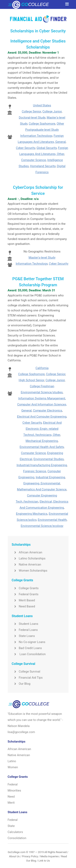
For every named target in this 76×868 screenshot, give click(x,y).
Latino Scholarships (29, 558)
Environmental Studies (49, 459)
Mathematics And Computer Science (42, 489)
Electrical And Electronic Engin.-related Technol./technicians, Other (42, 429)
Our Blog (21, 684)
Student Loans (25, 624)
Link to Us (44, 861)
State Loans (23, 636)
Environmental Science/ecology (42, 526)
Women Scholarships (30, 571)
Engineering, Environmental (42, 483)
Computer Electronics (48, 411)
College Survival (26, 672)
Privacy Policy (30, 856)
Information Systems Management (42, 398)
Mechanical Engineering (42, 441)
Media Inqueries (50, 856)
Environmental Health (52, 520)
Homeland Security (43, 166)
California (42, 368)
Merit (11, 803)
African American (27, 552)
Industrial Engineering (50, 477)
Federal (13, 784)
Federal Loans (25, 630)
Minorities (14, 791)
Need (11, 797)
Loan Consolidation (29, 654)
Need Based (23, 606)
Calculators (15, 832)
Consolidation (17, 838)
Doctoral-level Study (32, 118)
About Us (14, 856)
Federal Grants (25, 594)
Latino (12, 761)
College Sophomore (42, 124)
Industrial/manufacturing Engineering (42, 465)
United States (42, 105)
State (11, 826)
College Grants (25, 588)
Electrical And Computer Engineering (42, 417)
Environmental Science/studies (42, 392)
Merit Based (23, 600)
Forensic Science (35, 471)
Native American (26, 565)
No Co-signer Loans (29, 642)
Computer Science (34, 160)
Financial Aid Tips (27, 678)
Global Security (47, 148)
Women (13, 767)
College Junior (52, 111)
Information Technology (36, 136)
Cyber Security (26, 148)
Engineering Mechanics (32, 514)
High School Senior (31, 380)
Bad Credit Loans (27, 648)
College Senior (31, 111)
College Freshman (42, 386)
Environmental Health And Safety (42, 447)
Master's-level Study (42, 258)
